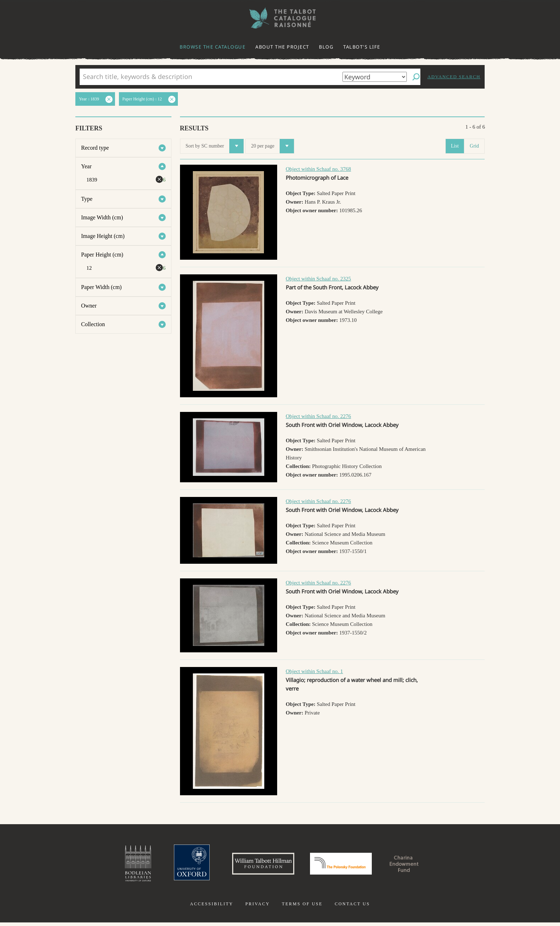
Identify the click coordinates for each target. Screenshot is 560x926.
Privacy (258, 907)
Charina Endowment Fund (417, 865)
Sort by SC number (215, 146)
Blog (326, 47)
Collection (93, 324)
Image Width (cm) (102, 217)
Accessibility (212, 907)
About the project (282, 47)
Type (87, 199)
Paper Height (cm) (102, 255)
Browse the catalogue (212, 47)
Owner (89, 306)
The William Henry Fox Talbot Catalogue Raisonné (280, 18)
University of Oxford (179, 865)
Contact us (352, 907)
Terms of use (302, 907)
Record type (95, 148)
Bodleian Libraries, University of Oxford (122, 865)
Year (86, 166)
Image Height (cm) (103, 236)
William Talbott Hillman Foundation (257, 865)
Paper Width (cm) (101, 287)
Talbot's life (362, 47)
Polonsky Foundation (344, 865)
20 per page (272, 146)
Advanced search (454, 77)
